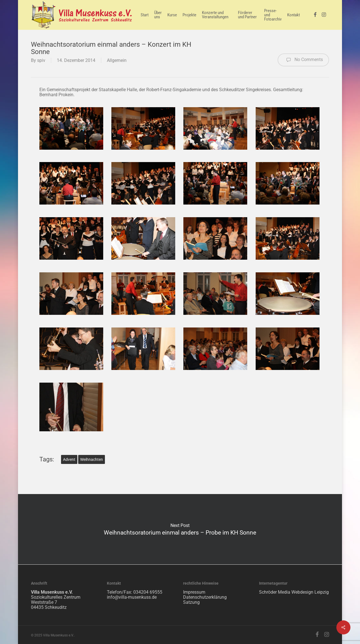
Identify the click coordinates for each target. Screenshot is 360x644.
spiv (41, 60)
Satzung (191, 602)
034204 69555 (148, 592)
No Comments (303, 60)
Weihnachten (92, 459)
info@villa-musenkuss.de (132, 597)
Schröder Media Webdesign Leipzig (294, 592)
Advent (69, 459)
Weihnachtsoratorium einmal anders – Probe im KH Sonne (180, 529)
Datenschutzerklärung (205, 597)
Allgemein (117, 60)
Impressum (194, 592)
